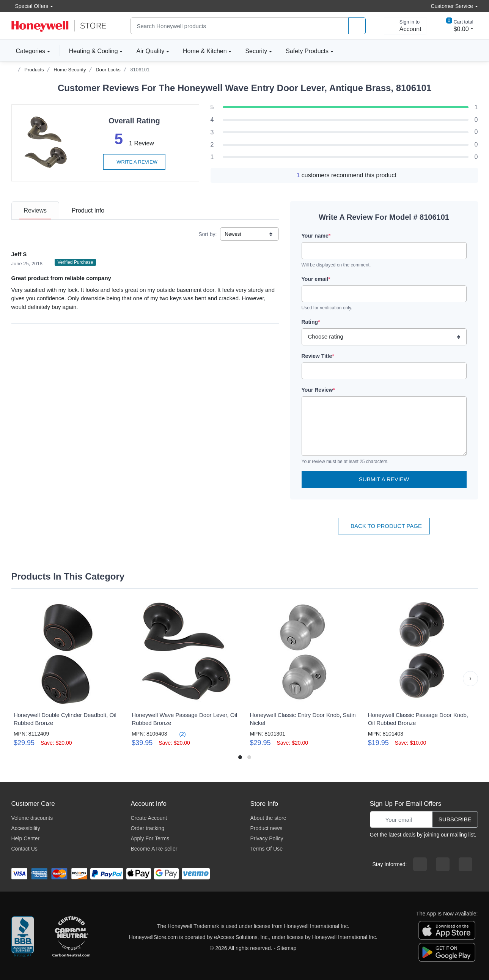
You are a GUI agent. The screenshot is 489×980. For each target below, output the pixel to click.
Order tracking (147, 828)
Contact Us (24, 849)
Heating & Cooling (94, 51)
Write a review (134, 162)
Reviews (35, 210)
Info (88, 210)
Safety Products (307, 51)
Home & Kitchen (205, 51)
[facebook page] (420, 864)
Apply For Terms (150, 838)
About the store (268, 818)
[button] (470, 679)
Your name (316, 236)
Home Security (70, 70)
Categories (28, 51)
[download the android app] (447, 952)
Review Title (318, 356)
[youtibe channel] (465, 864)
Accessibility (26, 828)
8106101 (140, 70)
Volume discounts (32, 818)
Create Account (149, 818)
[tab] (35, 210)
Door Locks (108, 70)
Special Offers (30, 6)
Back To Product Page (384, 526)
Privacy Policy (267, 838)
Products (34, 70)
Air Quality (150, 51)
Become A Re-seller (154, 849)
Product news (266, 828)
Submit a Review (384, 479)
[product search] (357, 26)
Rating (311, 322)
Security (256, 51)
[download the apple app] (447, 930)
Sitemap (287, 948)
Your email (316, 279)
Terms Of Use (266, 849)
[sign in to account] (405, 26)
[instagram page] (443, 864)
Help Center (26, 838)
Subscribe (455, 819)
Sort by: (208, 234)
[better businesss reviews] (23, 937)
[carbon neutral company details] (71, 937)
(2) (178, 734)
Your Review (318, 390)
